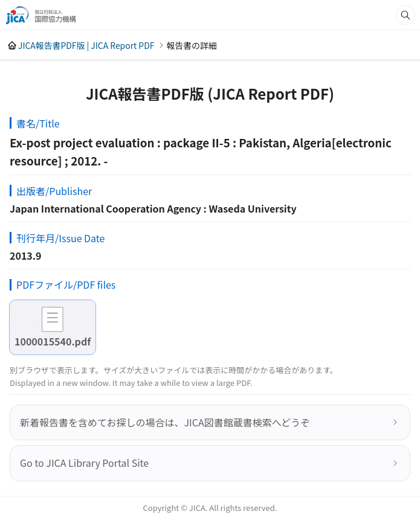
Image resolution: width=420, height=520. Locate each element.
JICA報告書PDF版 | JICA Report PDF (86, 45)
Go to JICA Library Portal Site (84, 463)
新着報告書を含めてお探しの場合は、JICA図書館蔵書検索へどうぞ (165, 422)
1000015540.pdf (53, 341)
